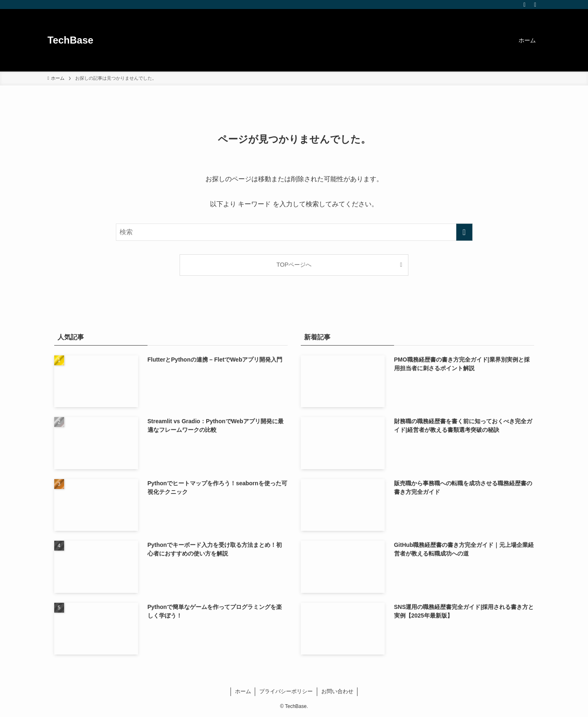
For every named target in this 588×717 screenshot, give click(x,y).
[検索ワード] (294, 232)
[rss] (525, 5)
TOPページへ (294, 265)
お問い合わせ (337, 691)
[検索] (535, 5)
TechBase (71, 40)
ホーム (243, 691)
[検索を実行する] (464, 232)
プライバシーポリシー (286, 691)
